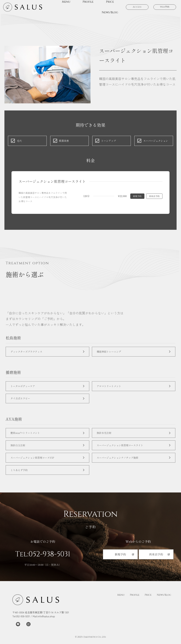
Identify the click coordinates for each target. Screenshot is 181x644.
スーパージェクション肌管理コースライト (122, 448)
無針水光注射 (105, 435)
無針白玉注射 (19, 448)
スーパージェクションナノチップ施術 (119, 461)
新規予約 (137, 196)
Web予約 (165, 7)
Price (148, 599)
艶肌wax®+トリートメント (26, 435)
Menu (121, 599)
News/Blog (164, 599)
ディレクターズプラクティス (28, 352)
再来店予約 (154, 196)
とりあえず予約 (20, 473)
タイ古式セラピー (21, 400)
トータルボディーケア (24, 387)
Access (137, 7)
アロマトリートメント (110, 387)
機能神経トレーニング (110, 352)
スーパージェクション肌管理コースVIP (34, 461)
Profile (135, 599)
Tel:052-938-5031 (43, 558)
